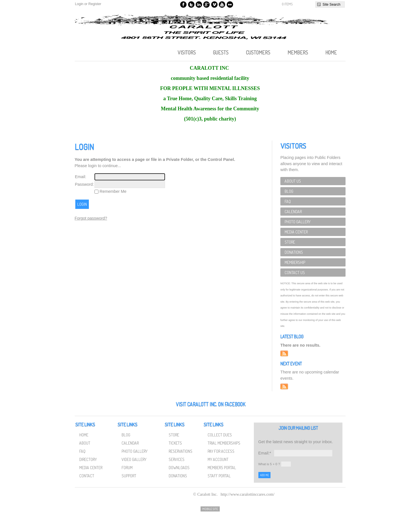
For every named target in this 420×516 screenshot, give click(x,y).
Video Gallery (134, 459)
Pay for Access (221, 451)
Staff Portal (219, 476)
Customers (258, 53)
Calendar (293, 211)
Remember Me (112, 191)
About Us (293, 181)
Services (177, 459)
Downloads (179, 467)
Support (129, 476)
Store (290, 242)
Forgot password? (91, 218)
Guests (221, 53)
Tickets (175, 443)
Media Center (296, 232)
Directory (88, 459)
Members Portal (222, 467)
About (85, 443)
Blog (289, 191)
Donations (294, 252)
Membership (295, 262)
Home (331, 53)
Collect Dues (220, 435)
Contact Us (295, 272)
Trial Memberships (224, 443)
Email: (81, 177)
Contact (87, 476)
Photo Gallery (298, 222)
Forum (127, 467)
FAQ (288, 201)
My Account (218, 459)
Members (298, 53)
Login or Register (88, 4)
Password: (84, 184)
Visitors (187, 53)
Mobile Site (210, 509)
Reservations (181, 451)
